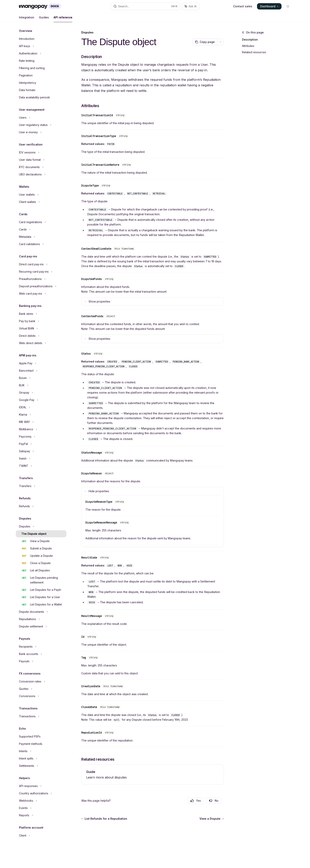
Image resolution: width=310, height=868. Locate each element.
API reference (63, 19)
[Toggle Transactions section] (41, 716)
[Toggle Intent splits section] (41, 759)
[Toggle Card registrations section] (41, 222)
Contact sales (243, 6)
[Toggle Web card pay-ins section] (41, 294)
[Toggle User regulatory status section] (41, 125)
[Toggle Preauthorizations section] (41, 279)
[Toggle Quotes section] (41, 689)
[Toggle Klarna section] (41, 415)
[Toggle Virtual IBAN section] (41, 328)
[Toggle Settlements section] (41, 766)
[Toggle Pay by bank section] (41, 321)
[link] (153, 775)
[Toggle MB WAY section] (41, 422)
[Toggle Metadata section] (41, 237)
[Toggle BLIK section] (41, 385)
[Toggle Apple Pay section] (41, 363)
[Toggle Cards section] (41, 229)
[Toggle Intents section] (41, 751)
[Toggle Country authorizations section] (41, 793)
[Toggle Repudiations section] (41, 619)
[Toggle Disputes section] (41, 526)
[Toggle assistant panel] (191, 6)
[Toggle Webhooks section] (41, 801)
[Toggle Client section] (41, 836)
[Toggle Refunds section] (41, 506)
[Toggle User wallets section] (41, 195)
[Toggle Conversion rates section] (41, 681)
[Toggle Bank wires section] (41, 314)
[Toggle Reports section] (41, 815)
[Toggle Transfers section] (41, 486)
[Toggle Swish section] (41, 459)
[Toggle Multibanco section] (41, 429)
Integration (27, 19)
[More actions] (220, 42)
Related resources (254, 52)
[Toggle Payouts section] (41, 661)
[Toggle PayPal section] (41, 444)
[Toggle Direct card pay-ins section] (41, 264)
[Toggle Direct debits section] (41, 336)
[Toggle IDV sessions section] (41, 152)
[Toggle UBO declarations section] (41, 174)
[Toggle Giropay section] (41, 393)
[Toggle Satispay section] (41, 451)
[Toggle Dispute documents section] (41, 612)
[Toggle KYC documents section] (41, 167)
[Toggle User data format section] (41, 160)
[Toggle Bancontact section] (41, 371)
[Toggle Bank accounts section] (41, 654)
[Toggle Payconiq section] (41, 437)
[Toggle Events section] (41, 808)
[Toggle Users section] (41, 118)
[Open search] (145, 6)
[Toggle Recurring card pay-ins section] (41, 272)
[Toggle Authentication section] (41, 53)
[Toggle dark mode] (288, 6)
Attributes (248, 46)
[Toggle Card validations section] (41, 244)
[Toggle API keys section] (41, 46)
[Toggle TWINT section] (41, 466)
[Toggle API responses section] (41, 786)
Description (250, 39)
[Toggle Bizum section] (41, 378)
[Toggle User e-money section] (41, 132)
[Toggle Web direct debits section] (41, 343)
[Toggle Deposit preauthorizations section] (41, 286)
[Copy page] (205, 42)
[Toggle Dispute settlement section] (41, 626)
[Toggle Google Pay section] (41, 400)
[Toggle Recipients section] (41, 647)
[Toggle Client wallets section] (41, 202)
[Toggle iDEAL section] (41, 407)
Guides (44, 19)
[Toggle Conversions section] (41, 696)
